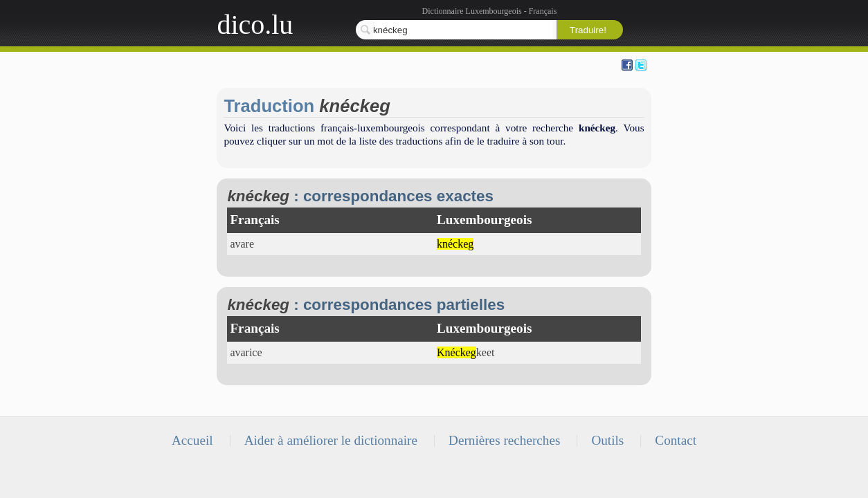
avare (242, 244)
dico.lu (255, 25)
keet (466, 352)
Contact (676, 440)
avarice (246, 352)
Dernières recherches (504, 440)
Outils (607, 440)
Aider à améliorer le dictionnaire (331, 440)
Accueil (192, 440)
